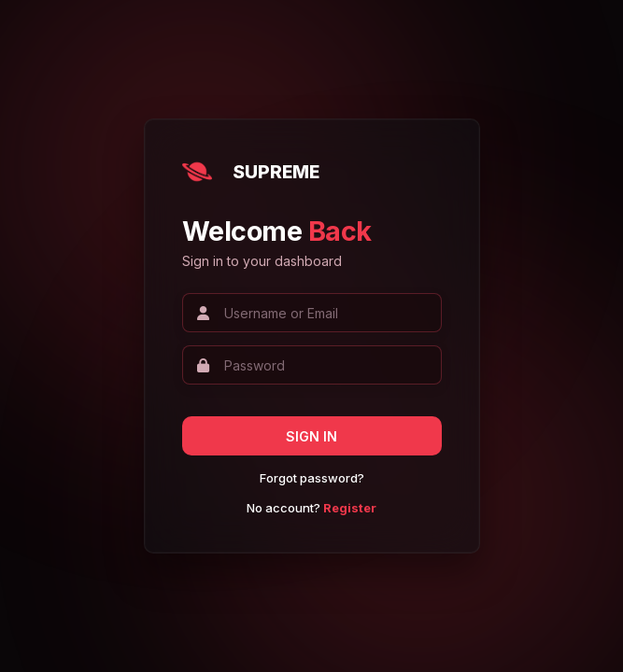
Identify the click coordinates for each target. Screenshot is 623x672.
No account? (311, 508)
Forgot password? (312, 478)
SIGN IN (311, 436)
